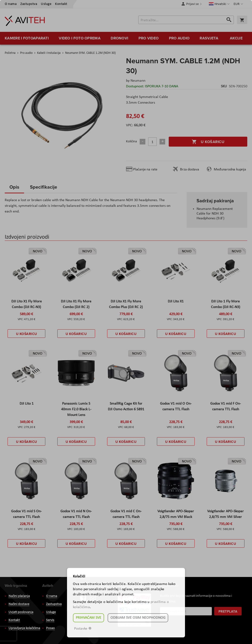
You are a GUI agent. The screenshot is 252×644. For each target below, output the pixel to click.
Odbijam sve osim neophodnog (138, 618)
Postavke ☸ (83, 629)
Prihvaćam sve (88, 618)
